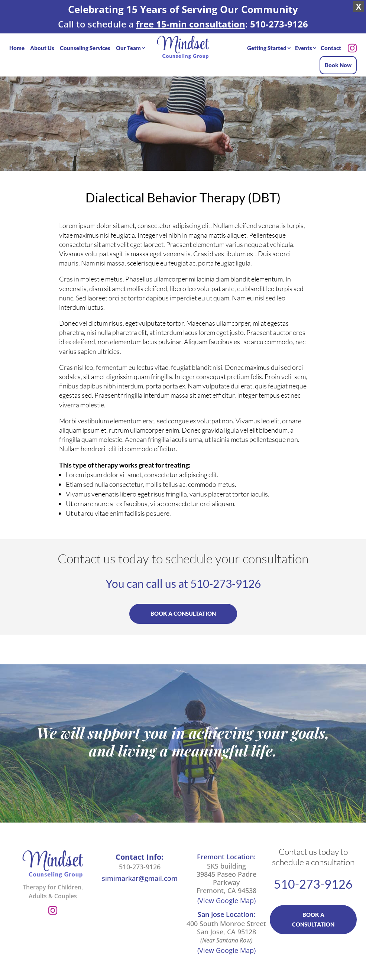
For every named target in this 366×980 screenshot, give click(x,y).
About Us (42, 43)
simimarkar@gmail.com (140, 874)
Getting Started (267, 43)
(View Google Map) (226, 896)
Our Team (128, 43)
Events (304, 43)
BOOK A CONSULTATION (183, 609)
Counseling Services (85, 43)
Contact (331, 43)
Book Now (338, 60)
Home (17, 43)
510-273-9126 (226, 579)
